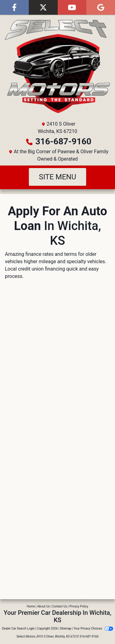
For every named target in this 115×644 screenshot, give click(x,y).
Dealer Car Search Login (18, 628)
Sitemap (65, 628)
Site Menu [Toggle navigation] (58, 177)
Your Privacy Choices (93, 628)
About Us (44, 606)
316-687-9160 (63, 141)
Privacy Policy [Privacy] (79, 606)
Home (31, 606)
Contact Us (60, 606)
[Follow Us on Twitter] (43, 7)
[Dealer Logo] (57, 66)
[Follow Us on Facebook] (14, 7)
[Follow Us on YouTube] (72, 7)
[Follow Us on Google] (101, 7)
